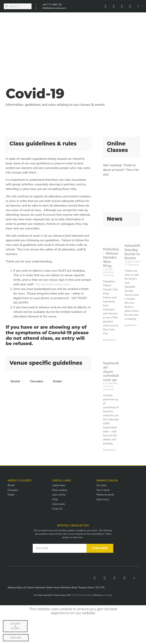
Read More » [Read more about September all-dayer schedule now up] (110, 450)
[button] (141, 36)
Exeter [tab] (58, 381)
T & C (75, 595)
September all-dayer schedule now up (113, 371)
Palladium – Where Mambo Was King (112, 257)
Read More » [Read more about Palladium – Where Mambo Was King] (110, 340)
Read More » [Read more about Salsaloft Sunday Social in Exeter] (131, 325)
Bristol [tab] (15, 381)
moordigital (108, 595)
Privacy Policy (85, 595)
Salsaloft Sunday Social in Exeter (132, 252)
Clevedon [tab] (36, 381)
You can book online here (52, 284)
